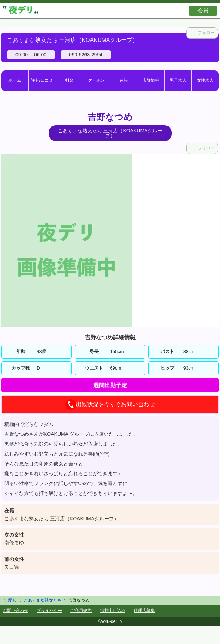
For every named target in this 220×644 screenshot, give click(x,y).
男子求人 (178, 80)
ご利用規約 (81, 611)
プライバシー (49, 611)
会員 (203, 10)
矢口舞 (12, 567)
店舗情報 (151, 80)
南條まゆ (14, 543)
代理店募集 (144, 611)
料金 (69, 80)
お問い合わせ (15, 611)
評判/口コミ (42, 80)
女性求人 (205, 80)
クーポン (96, 80)
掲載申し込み (113, 611)
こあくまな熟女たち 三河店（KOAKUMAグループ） (62, 519)
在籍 (124, 80)
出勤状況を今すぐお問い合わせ (110, 404)
